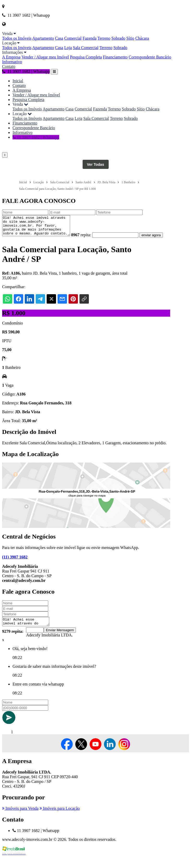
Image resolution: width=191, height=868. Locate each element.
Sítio (130, 38)
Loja (68, 48)
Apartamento (43, 38)
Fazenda (90, 38)
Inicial (18, 81)
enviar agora (14, 244)
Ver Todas (96, 164)
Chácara (142, 38)
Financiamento (115, 57)
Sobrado (118, 38)
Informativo (12, 62)
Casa (59, 38)
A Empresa (11, 57)
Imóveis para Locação (60, 819)
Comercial (73, 38)
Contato (9, 66)
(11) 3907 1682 (15, 566)
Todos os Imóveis (17, 38)
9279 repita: (13, 642)
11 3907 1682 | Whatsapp (26, 71)
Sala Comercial (86, 48)
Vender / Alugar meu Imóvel (45, 57)
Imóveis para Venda (20, 819)
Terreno (104, 38)
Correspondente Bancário (150, 57)
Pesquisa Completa (86, 57)
